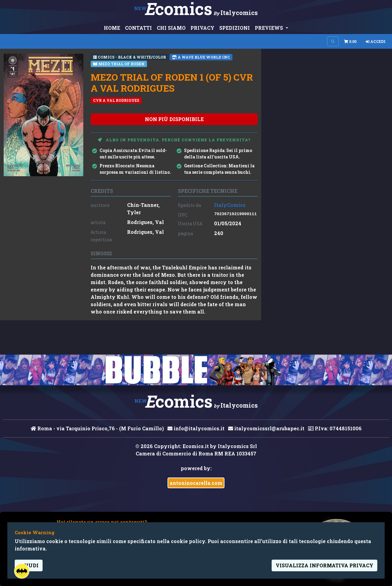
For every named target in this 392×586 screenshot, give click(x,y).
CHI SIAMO (171, 28)
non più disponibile (174, 119)
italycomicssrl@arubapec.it (266, 428)
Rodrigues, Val (145, 222)
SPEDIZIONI (235, 28)
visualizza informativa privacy (324, 565)
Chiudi (29, 565)
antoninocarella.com (196, 483)
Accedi (376, 41)
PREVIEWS (269, 28)
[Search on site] (333, 41)
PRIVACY (202, 28)
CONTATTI (138, 28)
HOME (112, 28)
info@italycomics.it (196, 428)
